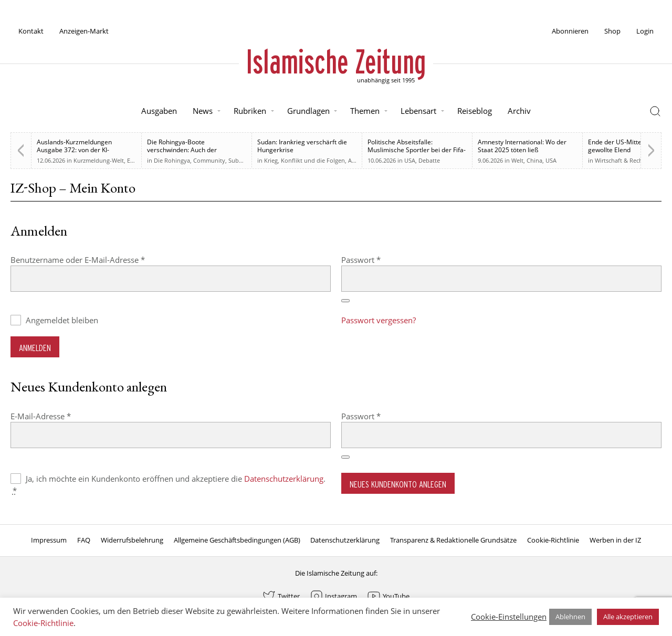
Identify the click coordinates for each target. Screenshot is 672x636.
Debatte (429, 160)
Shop (612, 31)
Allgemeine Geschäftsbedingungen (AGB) (237, 540)
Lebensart (418, 111)
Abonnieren (570, 31)
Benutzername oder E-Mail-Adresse (99, 259)
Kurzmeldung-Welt (99, 160)
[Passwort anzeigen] (345, 301)
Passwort (382, 259)
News (203, 111)
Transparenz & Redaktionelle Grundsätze (453, 540)
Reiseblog (475, 111)
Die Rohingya (172, 160)
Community (209, 160)
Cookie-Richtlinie (553, 540)
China (534, 160)
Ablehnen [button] (570, 617)
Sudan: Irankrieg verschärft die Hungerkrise (302, 146)
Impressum (49, 540)
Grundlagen (308, 111)
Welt (517, 160)
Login (645, 31)
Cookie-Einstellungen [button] (509, 617)
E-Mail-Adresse (62, 416)
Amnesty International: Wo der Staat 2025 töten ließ (522, 146)
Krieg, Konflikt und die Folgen (304, 160)
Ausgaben (159, 111)
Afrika (356, 160)
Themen (365, 111)
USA (410, 160)
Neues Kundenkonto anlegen (398, 484)
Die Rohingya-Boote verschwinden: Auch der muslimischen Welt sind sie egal (193, 150)
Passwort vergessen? (379, 320)
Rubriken (250, 111)
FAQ (84, 540)
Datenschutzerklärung (284, 479)
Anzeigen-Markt (84, 31)
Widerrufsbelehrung (132, 540)
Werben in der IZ (615, 540)
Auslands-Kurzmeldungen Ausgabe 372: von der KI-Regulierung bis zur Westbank (80, 150)
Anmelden (35, 348)
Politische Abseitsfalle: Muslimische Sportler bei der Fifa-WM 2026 (417, 150)
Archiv (519, 111)
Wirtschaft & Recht (620, 160)
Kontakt (31, 31)
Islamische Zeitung (336, 61)
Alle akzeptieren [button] (628, 617)
